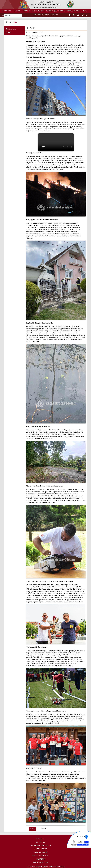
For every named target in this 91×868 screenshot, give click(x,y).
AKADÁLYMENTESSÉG (40, 862)
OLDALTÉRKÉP (40, 859)
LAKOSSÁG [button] (27, 11)
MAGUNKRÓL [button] (7, 11)
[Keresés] (13, 15)
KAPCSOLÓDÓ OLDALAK (41, 856)
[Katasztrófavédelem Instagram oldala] (73, 15)
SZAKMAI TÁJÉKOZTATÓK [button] (54, 11)
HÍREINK (17, 11)
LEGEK (31, 28)
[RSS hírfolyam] (87, 15)
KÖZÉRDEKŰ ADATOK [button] (72, 11)
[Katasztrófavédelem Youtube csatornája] (78, 15)
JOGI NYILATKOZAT (40, 849)
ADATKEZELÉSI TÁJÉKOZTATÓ (41, 846)
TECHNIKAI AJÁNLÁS (40, 852)
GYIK (85, 11)
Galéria (32, 829)
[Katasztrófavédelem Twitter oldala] (83, 15)
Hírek (15, 22)
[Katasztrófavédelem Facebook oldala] (70, 15)
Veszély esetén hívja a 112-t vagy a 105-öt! (45, 15)
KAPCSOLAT (40, 839)
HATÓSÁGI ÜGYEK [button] (38, 11)
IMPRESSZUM (41, 842)
